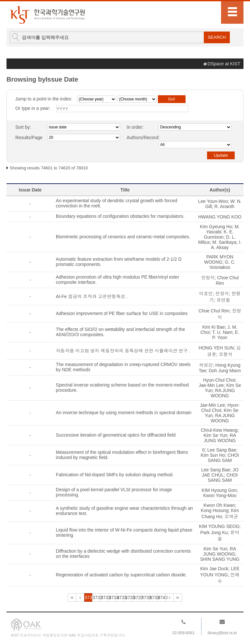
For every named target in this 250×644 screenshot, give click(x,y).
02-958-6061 (184, 633)
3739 (153, 598)
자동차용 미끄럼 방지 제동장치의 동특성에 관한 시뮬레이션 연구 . (123, 351)
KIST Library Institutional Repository (47, 15)
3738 (145, 598)
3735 (121, 598)
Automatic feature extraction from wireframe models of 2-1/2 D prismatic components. (119, 262)
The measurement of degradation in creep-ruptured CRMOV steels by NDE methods (123, 367)
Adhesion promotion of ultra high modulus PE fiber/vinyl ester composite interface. (118, 280)
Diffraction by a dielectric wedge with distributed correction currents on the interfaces (123, 554)
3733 (105, 598)
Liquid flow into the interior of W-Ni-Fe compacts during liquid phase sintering (124, 532)
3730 (80, 598)
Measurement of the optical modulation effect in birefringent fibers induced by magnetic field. (122, 455)
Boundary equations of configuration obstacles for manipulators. (120, 216)
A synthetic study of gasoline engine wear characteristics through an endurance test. (125, 511)
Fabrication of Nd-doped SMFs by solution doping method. (115, 475)
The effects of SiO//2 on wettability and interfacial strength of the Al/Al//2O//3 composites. (121, 332)
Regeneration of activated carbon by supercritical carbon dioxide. (121, 575)
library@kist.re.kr (222, 633)
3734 (113, 598)
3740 (162, 598)
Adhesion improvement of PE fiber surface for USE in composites (122, 313)
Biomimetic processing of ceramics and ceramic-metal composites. (123, 237)
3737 (137, 598)
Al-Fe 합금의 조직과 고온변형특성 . (92, 296)
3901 (178, 598)
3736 (129, 598)
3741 (170, 598)
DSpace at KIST (224, 64)
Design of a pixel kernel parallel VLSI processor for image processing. (114, 492)
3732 (97, 598)
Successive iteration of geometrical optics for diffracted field (116, 435)
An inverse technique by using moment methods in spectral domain (124, 413)
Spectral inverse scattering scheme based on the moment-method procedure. (123, 388)
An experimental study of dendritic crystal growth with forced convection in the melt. (117, 203)
